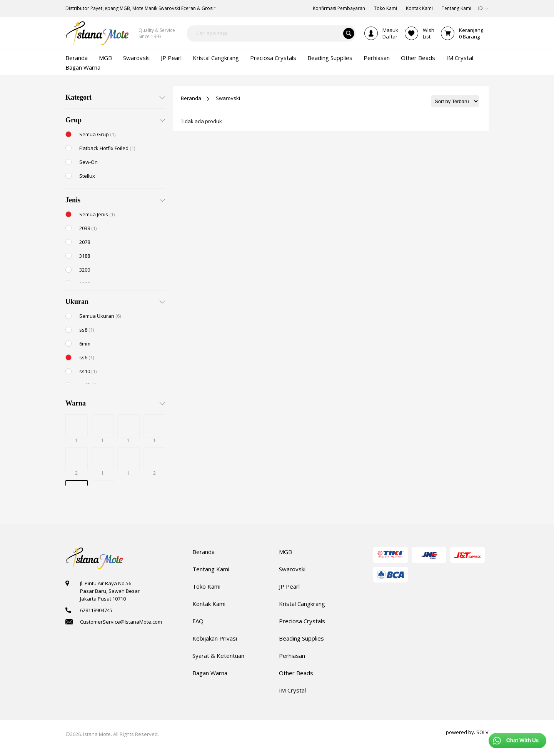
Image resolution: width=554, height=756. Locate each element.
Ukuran (77, 302)
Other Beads (296, 673)
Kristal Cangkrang (302, 604)
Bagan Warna (210, 673)
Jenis (73, 200)
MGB (285, 552)
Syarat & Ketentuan (218, 656)
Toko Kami (206, 586)
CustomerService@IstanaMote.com (121, 622)
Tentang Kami (211, 569)
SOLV (482, 732)
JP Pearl (289, 586)
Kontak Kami (209, 604)
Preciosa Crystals (302, 621)
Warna (76, 403)
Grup (73, 120)
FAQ (198, 621)
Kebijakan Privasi (215, 638)
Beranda (191, 98)
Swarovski (228, 98)
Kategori (78, 97)
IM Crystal (292, 690)
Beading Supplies (301, 638)
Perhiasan (292, 656)
